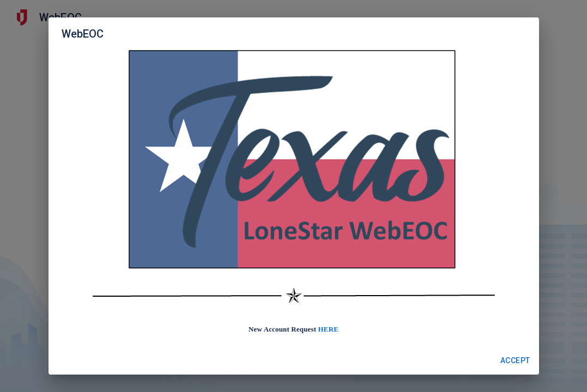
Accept (515, 361)
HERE (328, 329)
